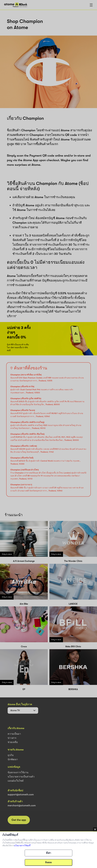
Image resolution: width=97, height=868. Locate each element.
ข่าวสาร (12, 738)
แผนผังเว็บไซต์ (16, 781)
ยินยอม (48, 862)
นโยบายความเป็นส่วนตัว (21, 777)
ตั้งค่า (48, 853)
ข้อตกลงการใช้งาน (18, 772)
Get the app (19, 820)
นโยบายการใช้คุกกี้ (22, 845)
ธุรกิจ (11, 755)
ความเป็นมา (14, 734)
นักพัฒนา (13, 759)
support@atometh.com (21, 795)
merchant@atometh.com (22, 805)
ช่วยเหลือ (13, 742)
